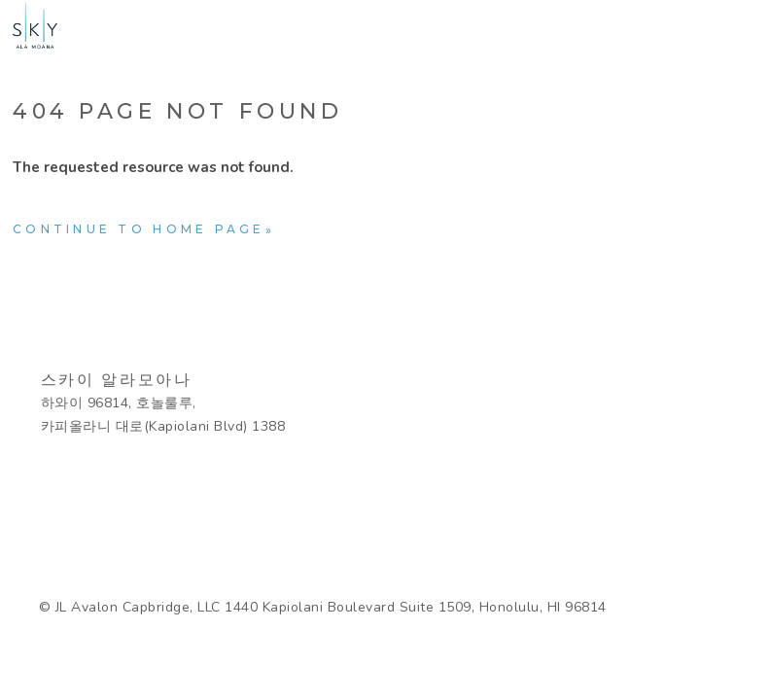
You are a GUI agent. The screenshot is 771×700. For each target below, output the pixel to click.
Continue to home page (139, 229)
